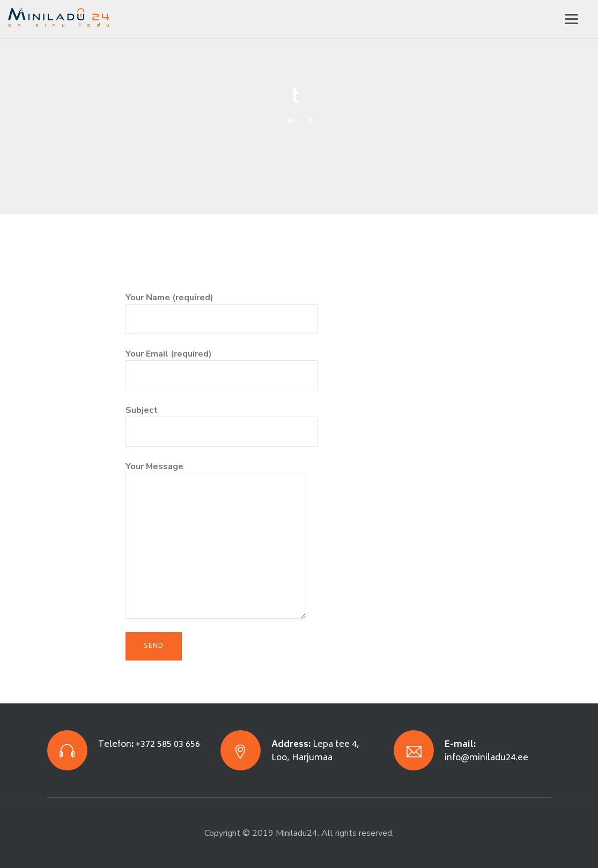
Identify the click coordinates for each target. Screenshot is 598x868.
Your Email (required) (222, 364)
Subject (222, 421)
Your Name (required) (222, 308)
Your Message (216, 506)
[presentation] (207, 270)
